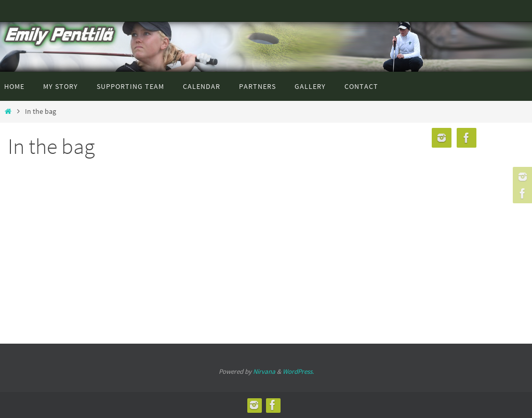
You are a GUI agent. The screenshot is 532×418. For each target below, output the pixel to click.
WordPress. (298, 371)
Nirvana (264, 371)
